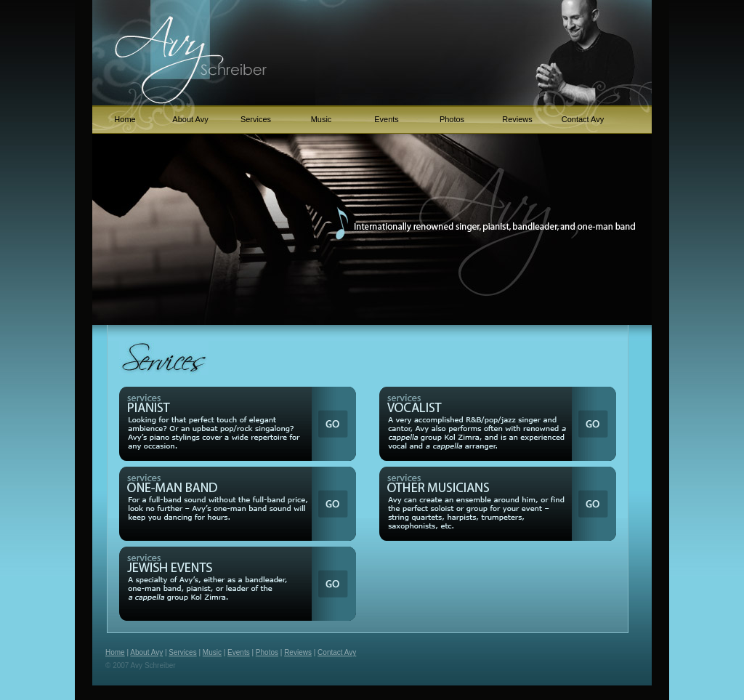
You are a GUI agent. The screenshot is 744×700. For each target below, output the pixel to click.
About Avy (190, 119)
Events (387, 119)
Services (256, 119)
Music (322, 119)
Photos (452, 119)
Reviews (517, 119)
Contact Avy (583, 119)
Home (125, 119)
